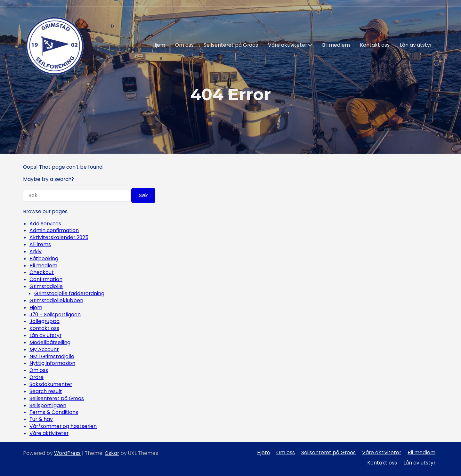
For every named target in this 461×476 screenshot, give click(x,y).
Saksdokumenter (51, 384)
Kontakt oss (375, 45)
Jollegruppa (44, 321)
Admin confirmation (54, 230)
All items (40, 244)
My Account (44, 349)
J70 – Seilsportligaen (55, 315)
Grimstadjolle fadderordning (69, 293)
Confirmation (46, 279)
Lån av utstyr (416, 45)
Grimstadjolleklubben (56, 300)
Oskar (112, 453)
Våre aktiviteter (287, 45)
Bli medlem (336, 45)
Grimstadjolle (46, 286)
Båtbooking (44, 258)
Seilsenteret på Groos (231, 45)
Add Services (45, 224)
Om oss (184, 45)
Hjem (159, 45)
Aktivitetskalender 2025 (59, 237)
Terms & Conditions (54, 412)
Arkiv (36, 251)
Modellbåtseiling (50, 342)
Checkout (42, 272)
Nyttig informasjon (52, 363)
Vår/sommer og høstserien (63, 426)
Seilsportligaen (48, 405)
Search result (46, 391)
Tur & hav (41, 419)
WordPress (67, 453)
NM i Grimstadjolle (52, 356)
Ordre (36, 377)
